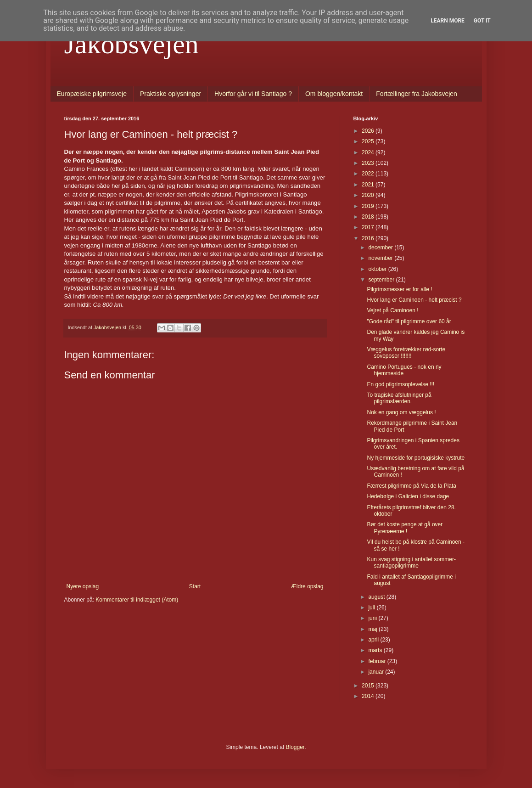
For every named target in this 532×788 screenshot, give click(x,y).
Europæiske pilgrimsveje (92, 94)
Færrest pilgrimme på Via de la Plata (412, 486)
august (377, 597)
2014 (369, 696)
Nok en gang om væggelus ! (401, 412)
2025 (369, 141)
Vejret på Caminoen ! (392, 310)
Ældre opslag (307, 586)
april (374, 640)
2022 (369, 174)
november (381, 258)
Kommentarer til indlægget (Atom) (137, 600)
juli (372, 608)
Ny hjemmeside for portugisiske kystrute (416, 458)
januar (377, 672)
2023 (369, 163)
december (381, 248)
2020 (369, 195)
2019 (369, 206)
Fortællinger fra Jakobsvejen (417, 94)
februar (378, 661)
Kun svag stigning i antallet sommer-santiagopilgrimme (411, 563)
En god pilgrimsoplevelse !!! (400, 384)
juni (373, 618)
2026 (369, 131)
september (382, 280)
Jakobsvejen (132, 44)
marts (376, 650)
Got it (482, 21)
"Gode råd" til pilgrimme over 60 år (409, 321)
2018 (369, 217)
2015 (369, 686)
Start (195, 586)
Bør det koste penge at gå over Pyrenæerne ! (405, 528)
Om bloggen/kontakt (334, 94)
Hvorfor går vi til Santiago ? (253, 94)
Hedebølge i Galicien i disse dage (408, 496)
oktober (378, 269)
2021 (369, 185)
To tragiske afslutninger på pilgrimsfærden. (399, 398)
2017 (369, 227)
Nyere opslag (83, 586)
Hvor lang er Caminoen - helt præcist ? (414, 300)
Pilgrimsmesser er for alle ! (399, 289)
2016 (369, 238)
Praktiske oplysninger (171, 94)
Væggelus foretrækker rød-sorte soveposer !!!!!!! (406, 353)
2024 (369, 152)
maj (373, 629)
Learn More (448, 21)
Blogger (295, 747)
